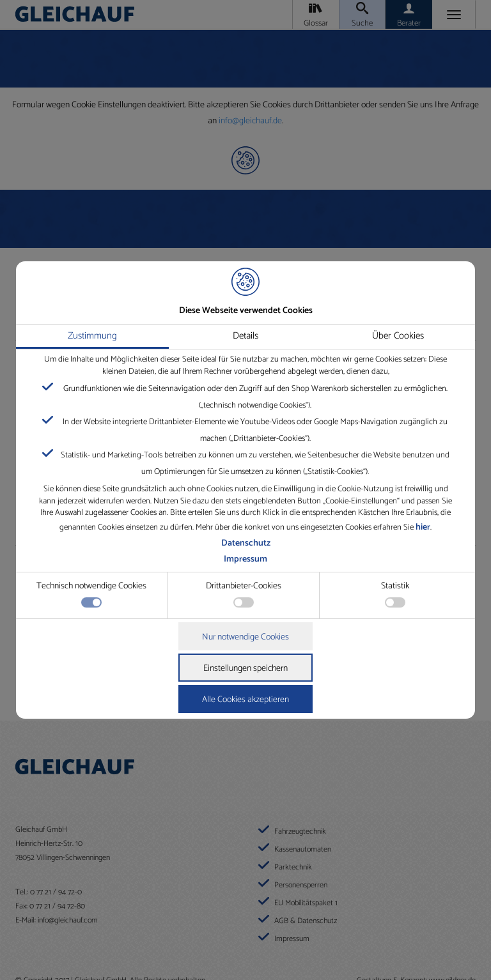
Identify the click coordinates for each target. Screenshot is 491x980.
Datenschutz (246, 543)
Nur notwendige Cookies (245, 637)
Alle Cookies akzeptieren (245, 700)
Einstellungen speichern (245, 669)
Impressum (245, 559)
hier (423, 527)
